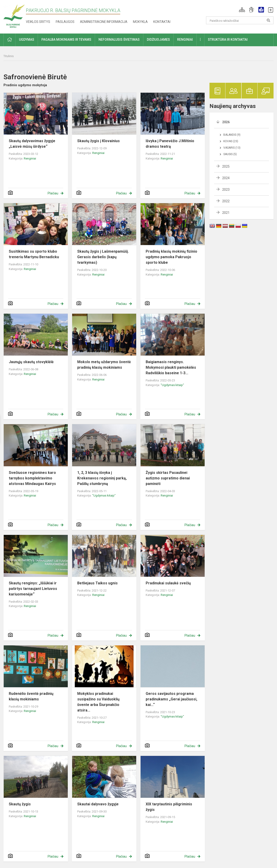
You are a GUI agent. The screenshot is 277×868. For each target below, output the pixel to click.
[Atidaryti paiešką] (268, 20)
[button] (242, 10)
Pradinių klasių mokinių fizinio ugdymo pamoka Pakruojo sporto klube (171, 257)
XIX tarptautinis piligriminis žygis (169, 807)
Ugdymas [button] (27, 40)
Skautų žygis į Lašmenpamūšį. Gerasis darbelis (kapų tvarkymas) (103, 257)
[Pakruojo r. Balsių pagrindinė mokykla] (14, 16)
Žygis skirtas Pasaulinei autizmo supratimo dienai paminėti (168, 478)
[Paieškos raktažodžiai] (240, 20)
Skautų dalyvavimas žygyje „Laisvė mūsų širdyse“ (32, 144)
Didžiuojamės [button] (158, 40)
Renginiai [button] (185, 40)
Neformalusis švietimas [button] (119, 40)
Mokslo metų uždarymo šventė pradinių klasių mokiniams (104, 365)
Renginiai (30, 158)
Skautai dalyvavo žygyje (98, 804)
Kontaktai (162, 22)
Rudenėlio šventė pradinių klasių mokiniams (31, 696)
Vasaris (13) (232, 148)
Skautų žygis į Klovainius (98, 141)
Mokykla (140, 22)
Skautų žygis (20, 804)
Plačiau (53, 193)
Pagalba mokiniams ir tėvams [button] (66, 40)
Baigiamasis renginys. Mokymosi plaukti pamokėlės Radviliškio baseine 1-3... (171, 367)
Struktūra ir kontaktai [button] (228, 40)
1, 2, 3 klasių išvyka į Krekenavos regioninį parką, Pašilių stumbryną (102, 478)
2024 (226, 178)
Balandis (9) (232, 135)
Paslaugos (65, 22)
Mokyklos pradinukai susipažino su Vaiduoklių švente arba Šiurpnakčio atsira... (98, 702)
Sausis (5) (230, 154)
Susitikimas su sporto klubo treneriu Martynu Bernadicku (34, 254)
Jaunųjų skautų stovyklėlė (31, 362)
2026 (226, 122)
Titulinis (9, 56)
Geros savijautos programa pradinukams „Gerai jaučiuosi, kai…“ (171, 699)
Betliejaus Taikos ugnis (97, 583)
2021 (226, 213)
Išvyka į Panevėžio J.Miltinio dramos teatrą (170, 144)
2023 (226, 190)
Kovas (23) (231, 141)
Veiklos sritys (38, 22)
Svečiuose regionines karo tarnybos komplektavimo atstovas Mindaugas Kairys (32, 478)
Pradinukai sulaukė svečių (168, 583)
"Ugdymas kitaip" (172, 385)
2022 (226, 201)
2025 (226, 166)
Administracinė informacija (104, 22)
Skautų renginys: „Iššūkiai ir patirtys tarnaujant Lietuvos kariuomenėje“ (33, 589)
